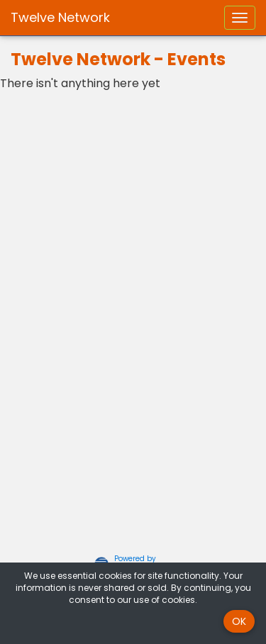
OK (239, 621)
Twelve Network (60, 17)
